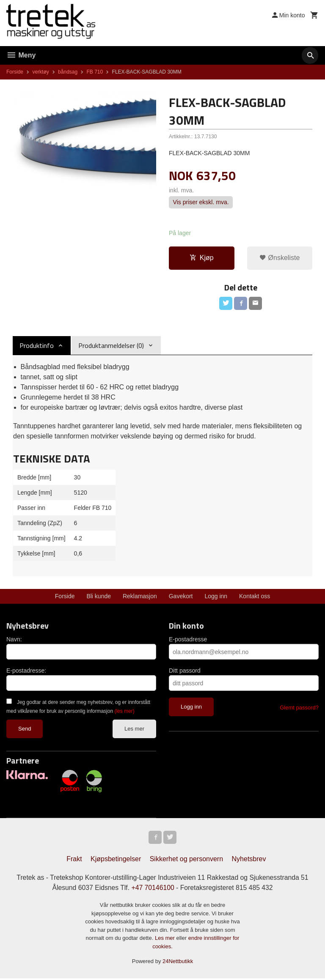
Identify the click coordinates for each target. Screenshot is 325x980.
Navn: (14, 640)
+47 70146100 (153, 889)
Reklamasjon (140, 597)
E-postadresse (188, 640)
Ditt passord (185, 671)
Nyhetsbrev (249, 860)
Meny (21, 55)
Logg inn (216, 597)
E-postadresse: (26, 671)
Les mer (134, 730)
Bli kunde (99, 597)
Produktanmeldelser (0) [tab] (111, 346)
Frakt (74, 860)
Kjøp (202, 258)
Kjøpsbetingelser (116, 860)
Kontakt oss (255, 597)
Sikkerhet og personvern (186, 860)
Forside (15, 72)
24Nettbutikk (178, 963)
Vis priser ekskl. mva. (201, 203)
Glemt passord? (299, 708)
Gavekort (181, 597)
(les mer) (124, 712)
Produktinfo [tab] (37, 346)
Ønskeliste (280, 258)
